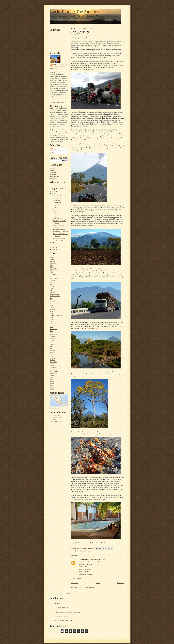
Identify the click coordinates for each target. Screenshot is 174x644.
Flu (51, 321)
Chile (51, 265)
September (57, 203)
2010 (54, 193)
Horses (52, 354)
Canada (52, 375)
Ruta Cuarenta (54, 278)
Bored (52, 348)
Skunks (52, 387)
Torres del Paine (54, 333)
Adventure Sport (54, 371)
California (53, 292)
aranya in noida (84, 571)
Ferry (51, 319)
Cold (51, 271)
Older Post (121, 583)
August (56, 205)
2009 (54, 243)
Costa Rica (53, 337)
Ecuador (52, 381)
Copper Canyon (54, 302)
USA (51, 277)
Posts (53, 149)
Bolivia (52, 267)
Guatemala (53, 275)
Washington (53, 358)
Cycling (52, 257)
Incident (52, 383)
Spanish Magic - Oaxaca (57, 421)
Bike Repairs (53, 329)
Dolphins (52, 350)
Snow (51, 327)
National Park (54, 269)
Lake (51, 385)
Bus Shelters (53, 373)
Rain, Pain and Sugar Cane (63, 620)
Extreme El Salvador (59, 229)
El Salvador (53, 338)
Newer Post (75, 583)
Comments (55, 153)
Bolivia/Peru (53, 174)
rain (51, 282)
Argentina (53, 261)
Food (51, 313)
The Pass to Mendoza (56, 315)
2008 (54, 245)
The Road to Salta (55, 296)
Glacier (52, 340)
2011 (54, 191)
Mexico (52, 170)
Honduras (53, 309)
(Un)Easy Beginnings (59, 238)
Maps (51, 323)
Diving (52, 379)
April (55, 214)
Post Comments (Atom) (87, 587)
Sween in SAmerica (60, 64)
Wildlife (52, 286)
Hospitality (53, 263)
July (55, 207)
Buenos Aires (54, 335)
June (55, 209)
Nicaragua (53, 311)
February (56, 219)
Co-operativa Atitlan (56, 416)
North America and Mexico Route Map (67, 612)
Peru (51, 342)
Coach (52, 306)
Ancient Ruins (54, 304)
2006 (54, 249)
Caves (52, 331)
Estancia (52, 352)
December (57, 196)
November (57, 198)
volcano (52, 273)
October (56, 200)
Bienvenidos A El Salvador (61, 232)
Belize (52, 346)
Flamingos (53, 368)
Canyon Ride (54, 362)
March (56, 216)
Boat (51, 298)
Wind (51, 288)
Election (52, 366)
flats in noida (83, 567)
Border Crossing (54, 300)
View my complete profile (57, 102)
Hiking (52, 284)
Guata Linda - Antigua (56, 418)
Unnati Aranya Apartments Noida (91, 559)
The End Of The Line (62, 616)
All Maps (52, 169)
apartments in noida (85, 564)
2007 (54, 247)
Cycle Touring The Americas (75, 12)
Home (98, 583)
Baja (51, 290)
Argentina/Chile (54, 176)
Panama (52, 325)
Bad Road (53, 360)
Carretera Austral (55, 294)
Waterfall (52, 344)
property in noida (85, 569)
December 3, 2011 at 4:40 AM (86, 574)
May (55, 212)
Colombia (53, 280)
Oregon (52, 356)
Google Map (53, 178)
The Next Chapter (58, 240)
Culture (52, 308)
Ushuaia (52, 389)
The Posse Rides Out (62, 608)
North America (54, 172)
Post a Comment (77, 579)
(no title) (58, 603)
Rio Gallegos (54, 369)
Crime (52, 317)
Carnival (52, 364)
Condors (52, 377)
